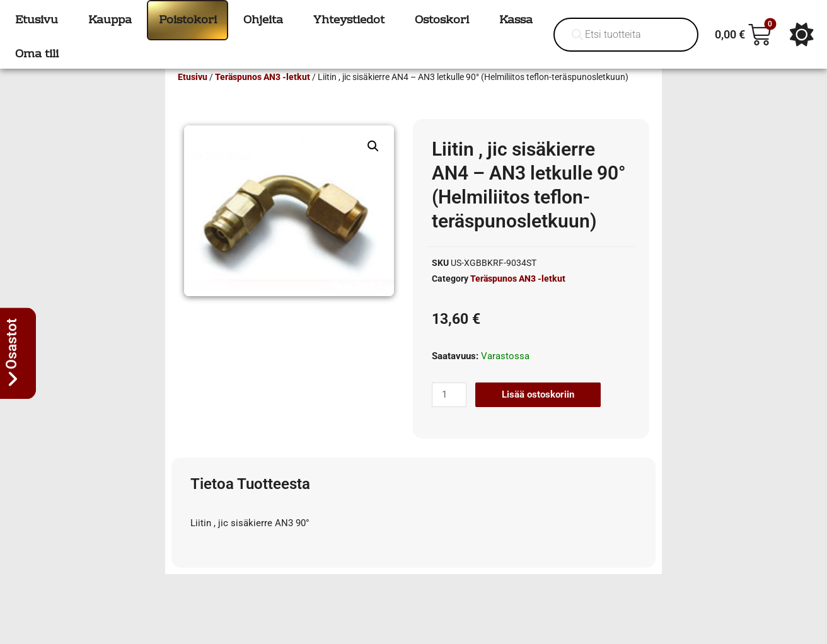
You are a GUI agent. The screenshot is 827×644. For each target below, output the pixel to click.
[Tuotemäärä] (449, 413)
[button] (373, 164)
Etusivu (193, 95)
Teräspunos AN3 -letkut (263, 95)
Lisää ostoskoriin (538, 413)
